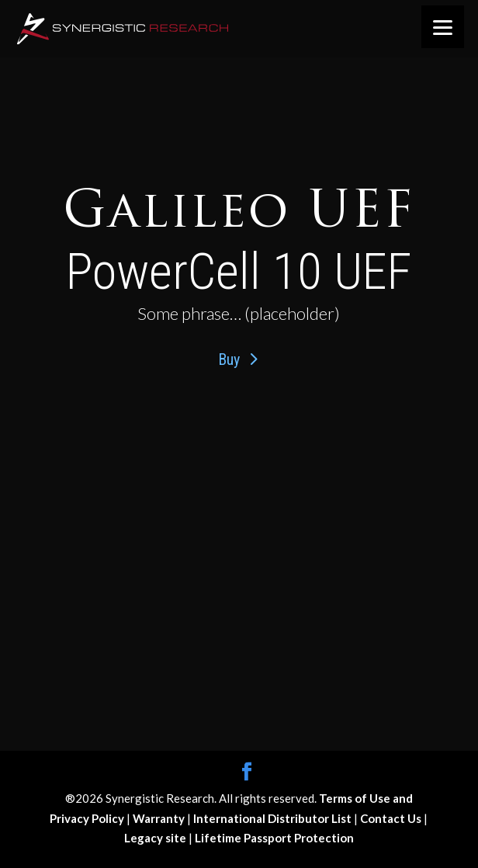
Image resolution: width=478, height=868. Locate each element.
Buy (229, 359)
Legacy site (156, 838)
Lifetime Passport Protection (274, 838)
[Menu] (443, 27)
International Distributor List (274, 818)
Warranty (160, 818)
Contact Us (392, 818)
